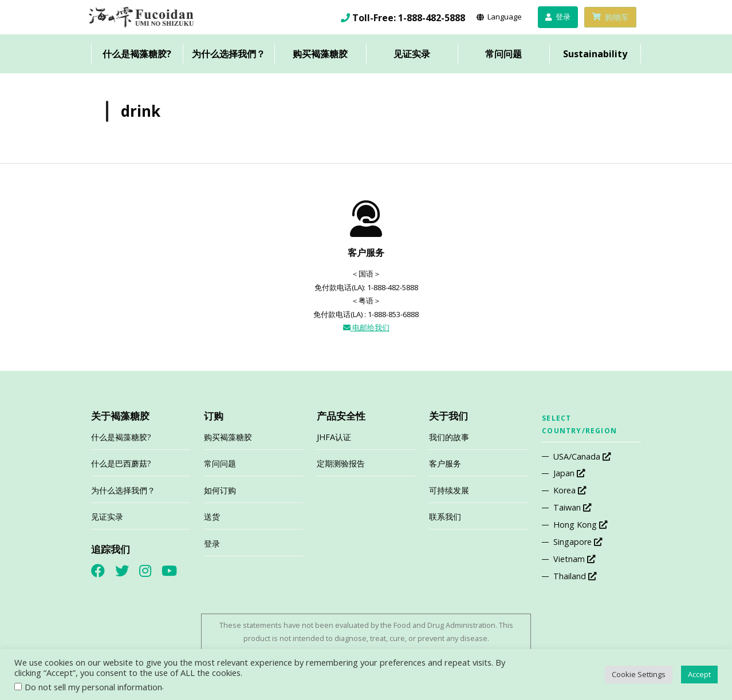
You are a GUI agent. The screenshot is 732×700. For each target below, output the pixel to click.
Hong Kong (580, 525)
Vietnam (574, 559)
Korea (570, 490)
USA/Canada (582, 456)
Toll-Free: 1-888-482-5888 (409, 18)
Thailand (575, 576)
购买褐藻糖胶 (320, 54)
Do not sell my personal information (93, 687)
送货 (212, 517)
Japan (569, 473)
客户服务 (445, 463)
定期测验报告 (341, 463)
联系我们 (445, 517)
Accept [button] (699, 674)
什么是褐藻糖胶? (137, 54)
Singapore (578, 542)
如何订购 (220, 490)
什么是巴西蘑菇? (121, 463)
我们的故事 (449, 437)
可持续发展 (449, 490)
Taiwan (572, 507)
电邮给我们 (366, 327)
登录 (212, 543)
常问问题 (503, 54)
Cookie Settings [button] (639, 674)
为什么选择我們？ (229, 54)
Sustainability (595, 54)
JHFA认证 (334, 437)
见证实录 (412, 54)
